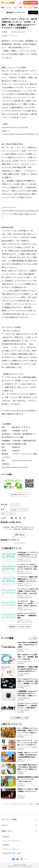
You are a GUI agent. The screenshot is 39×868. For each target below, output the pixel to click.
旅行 (21, 8)
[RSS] (26, 859)
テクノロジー (15, 505)
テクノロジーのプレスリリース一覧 (21, 804)
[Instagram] (22, 859)
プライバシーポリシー (11, 849)
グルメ (15, 8)
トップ (4, 804)
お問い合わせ (20, 535)
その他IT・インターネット (20, 510)
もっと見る (33, 638)
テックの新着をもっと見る (20, 718)
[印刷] (24, 518)
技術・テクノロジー (8, 514)
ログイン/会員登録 (30, 3)
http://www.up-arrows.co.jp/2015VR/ (15, 127)
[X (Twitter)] (16, 518)
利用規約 (6, 845)
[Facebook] (12, 518)
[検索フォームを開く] (20, 3)
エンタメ (9, 8)
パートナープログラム (11, 841)
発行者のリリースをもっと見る (20, 627)
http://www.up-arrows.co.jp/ (22, 461)
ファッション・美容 (30, 8)
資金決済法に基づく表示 (11, 853)
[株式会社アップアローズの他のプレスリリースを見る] (33, 12)
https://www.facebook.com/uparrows (15, 467)
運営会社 (6, 837)
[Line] (20, 518)
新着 (3, 8)
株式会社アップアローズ (10, 36)
